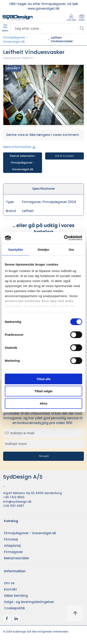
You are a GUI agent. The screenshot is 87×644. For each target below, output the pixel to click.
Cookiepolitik (14, 608)
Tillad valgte (43, 391)
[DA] (18, 18)
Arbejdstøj (12, 546)
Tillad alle (43, 379)
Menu (5, 28)
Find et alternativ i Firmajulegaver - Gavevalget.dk (22, 163)
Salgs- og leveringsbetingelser (29, 602)
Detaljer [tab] (43, 249)
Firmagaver (13, 552)
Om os (9, 583)
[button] (43, 95)
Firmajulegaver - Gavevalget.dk (15, 40)
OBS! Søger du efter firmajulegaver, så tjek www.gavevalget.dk (44, 6)
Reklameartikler (17, 558)
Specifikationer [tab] (44, 189)
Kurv (82, 18)
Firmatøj (11, 539)
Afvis (44, 403)
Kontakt (10, 589)
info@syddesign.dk (17, 502)
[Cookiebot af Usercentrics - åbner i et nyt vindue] (64, 238)
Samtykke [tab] (16, 249)
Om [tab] (71, 249)
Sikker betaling (16, 596)
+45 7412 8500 (14, 497)
